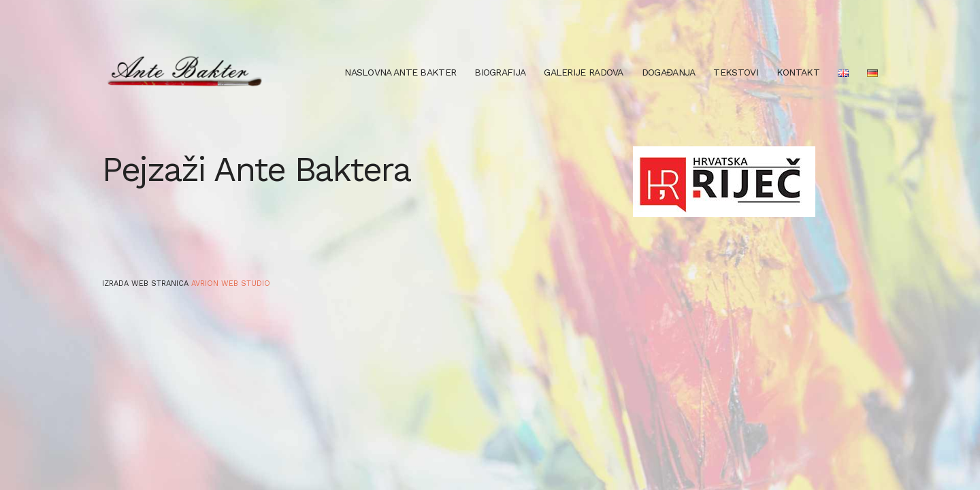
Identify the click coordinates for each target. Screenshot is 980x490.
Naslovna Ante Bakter (400, 72)
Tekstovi (735, 72)
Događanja (669, 72)
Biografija (500, 72)
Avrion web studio (231, 283)
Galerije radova (584, 72)
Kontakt (798, 72)
